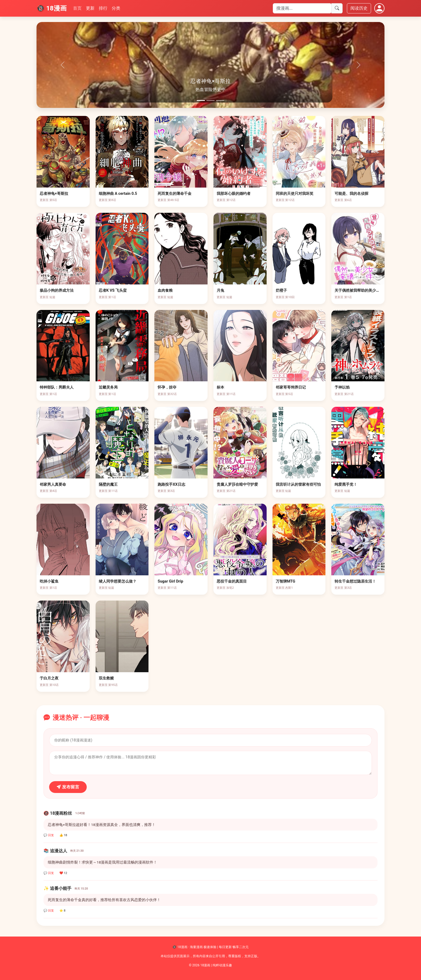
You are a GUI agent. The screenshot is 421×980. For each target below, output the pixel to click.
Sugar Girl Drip (170, 581)
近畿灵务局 (108, 387)
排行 (103, 8)
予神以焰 (342, 387)
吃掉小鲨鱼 (49, 581)
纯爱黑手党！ (346, 484)
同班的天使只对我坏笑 (295, 194)
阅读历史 (359, 8)
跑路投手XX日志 (171, 484)
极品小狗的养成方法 (57, 290)
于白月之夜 (49, 678)
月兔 (220, 290)
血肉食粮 (165, 290)
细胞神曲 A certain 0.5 (118, 194)
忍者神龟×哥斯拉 (54, 194)
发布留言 (68, 787)
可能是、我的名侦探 (351, 194)
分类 (116, 8)
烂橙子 (281, 290)
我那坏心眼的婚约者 (234, 194)
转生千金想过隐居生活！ (355, 581)
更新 (90, 8)
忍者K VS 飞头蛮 (113, 290)
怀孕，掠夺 (167, 387)
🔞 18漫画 (52, 8)
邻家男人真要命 (53, 484)
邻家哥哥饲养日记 (291, 387)
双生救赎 (106, 678)
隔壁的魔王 (108, 484)
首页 (77, 8)
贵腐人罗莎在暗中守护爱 (237, 484)
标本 (220, 387)
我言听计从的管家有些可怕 (298, 484)
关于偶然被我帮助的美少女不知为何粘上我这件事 (376, 290)
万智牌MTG (286, 581)
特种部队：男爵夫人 (57, 387)
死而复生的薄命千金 (175, 194)
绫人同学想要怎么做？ (118, 581)
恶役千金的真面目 (232, 581)
